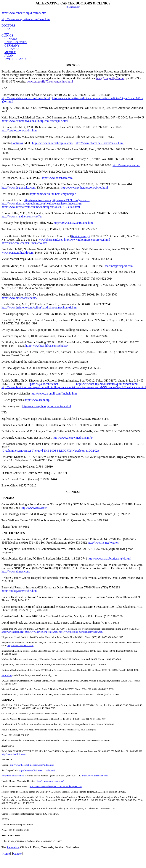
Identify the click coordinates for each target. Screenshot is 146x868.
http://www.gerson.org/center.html (42, 632)
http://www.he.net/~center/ (104, 543)
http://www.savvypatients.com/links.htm (26, 19)
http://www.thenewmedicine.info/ (73, 438)
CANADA (11, 39)
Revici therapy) (80, 236)
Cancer (17, 854)
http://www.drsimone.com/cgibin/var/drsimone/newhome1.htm (39, 307)
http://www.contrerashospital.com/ (53, 143)
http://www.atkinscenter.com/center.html (26, 98)
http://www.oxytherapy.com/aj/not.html (84, 188)
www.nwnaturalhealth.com (17, 253)
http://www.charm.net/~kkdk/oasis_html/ (100, 143)
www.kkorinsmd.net (51, 240)
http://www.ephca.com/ (126, 165)
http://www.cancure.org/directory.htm (24, 13)
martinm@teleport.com (119, 266)
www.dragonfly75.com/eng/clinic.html (50, 81)
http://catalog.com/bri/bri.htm (19, 130)
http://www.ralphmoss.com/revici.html (87, 240)
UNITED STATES (16, 42)
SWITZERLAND (15, 59)
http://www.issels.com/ (37, 200)
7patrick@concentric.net (43, 384)
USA (7, 29)
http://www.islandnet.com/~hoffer (22, 216)
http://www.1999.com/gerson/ (71, 200)
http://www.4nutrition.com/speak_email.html (28, 387)
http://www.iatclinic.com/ (14, 754)
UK (7, 32)
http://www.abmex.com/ (16, 571)
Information (51, 770)
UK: (4, 412)
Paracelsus (7, 675)
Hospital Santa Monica (13, 776)
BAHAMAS (12, 49)
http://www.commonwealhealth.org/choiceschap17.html (35, 121)
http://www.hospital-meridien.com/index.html (81, 632)
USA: (5, 88)
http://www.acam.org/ (37, 400)
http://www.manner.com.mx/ (50, 781)
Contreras (17, 143)
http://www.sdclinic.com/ (31, 770)
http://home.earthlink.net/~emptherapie (53, 194)
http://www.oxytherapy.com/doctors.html (46, 406)
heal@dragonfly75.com (110, 78)
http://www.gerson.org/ (13, 632)
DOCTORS (8, 25)
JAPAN (9, 56)
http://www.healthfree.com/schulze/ (46, 346)
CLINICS (7, 36)
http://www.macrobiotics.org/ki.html (110, 558)
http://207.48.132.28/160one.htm (73, 223)
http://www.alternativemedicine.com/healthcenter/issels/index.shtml (42, 203)
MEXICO (10, 52)
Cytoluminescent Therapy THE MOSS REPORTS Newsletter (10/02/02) (50, 451)
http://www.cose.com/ (34, 508)
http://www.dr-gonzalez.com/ (19, 188)
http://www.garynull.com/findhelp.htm (54, 393)
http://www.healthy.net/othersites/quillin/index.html (107, 384)
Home (6, 854)
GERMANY (12, 46)
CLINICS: (73, 492)
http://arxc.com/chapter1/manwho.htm (24, 243)
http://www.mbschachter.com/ (19, 298)
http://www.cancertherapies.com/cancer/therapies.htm (56, 786)
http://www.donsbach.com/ (57, 178)
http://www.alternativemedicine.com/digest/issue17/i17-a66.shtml (41, 207)
